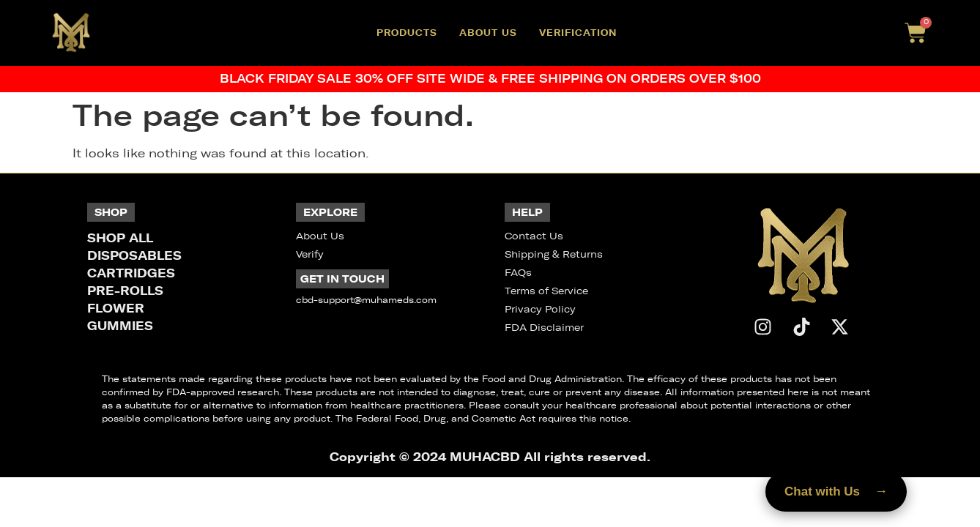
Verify (310, 254)
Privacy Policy (540, 309)
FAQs (518, 273)
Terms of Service (546, 291)
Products (407, 33)
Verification (578, 33)
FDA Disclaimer (544, 328)
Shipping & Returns (554, 254)
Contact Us (534, 236)
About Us (488, 33)
